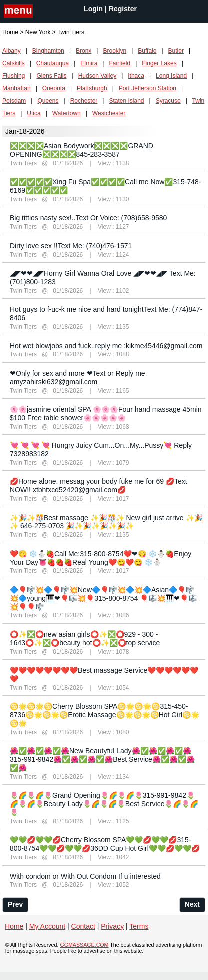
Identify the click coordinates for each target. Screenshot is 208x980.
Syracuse (168, 101)
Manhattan (17, 88)
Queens (48, 101)
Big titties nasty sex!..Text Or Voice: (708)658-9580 (88, 218)
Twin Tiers (23, 163)
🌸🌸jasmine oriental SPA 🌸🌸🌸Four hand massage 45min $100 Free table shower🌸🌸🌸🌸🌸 (106, 414)
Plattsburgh (92, 88)
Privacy (112, 926)
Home (10, 32)
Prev (15, 904)
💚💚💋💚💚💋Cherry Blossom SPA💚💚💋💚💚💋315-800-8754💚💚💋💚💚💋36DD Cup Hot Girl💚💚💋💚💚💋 (105, 844)
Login (93, 9)
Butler (176, 51)
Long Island (171, 76)
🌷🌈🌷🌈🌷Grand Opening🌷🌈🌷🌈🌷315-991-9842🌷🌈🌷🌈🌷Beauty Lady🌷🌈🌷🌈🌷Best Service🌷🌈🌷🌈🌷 (104, 804)
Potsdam (14, 101)
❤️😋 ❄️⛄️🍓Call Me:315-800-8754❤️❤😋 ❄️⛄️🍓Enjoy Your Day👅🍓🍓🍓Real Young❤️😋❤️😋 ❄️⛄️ (101, 558)
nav (18, 12)
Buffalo (147, 51)
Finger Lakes (159, 63)
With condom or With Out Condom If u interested (85, 876)
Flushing (14, 76)
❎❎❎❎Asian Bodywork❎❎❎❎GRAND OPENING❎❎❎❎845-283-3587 (82, 150)
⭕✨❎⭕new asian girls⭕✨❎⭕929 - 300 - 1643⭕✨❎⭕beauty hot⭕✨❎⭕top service (85, 638)
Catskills (14, 63)
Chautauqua (53, 63)
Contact (83, 926)
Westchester (109, 113)
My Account (47, 926)
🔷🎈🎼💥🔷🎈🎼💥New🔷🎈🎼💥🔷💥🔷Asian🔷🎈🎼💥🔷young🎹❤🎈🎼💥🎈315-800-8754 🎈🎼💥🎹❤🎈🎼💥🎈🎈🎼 (103, 598)
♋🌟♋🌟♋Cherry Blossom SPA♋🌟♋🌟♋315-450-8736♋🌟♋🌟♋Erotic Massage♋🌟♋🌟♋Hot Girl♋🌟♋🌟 (105, 715)
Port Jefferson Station (148, 88)
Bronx (84, 51)
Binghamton (48, 51)
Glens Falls (51, 76)
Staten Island (126, 101)
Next (192, 904)
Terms (139, 926)
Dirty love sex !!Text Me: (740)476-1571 (71, 246)
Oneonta (54, 88)
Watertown (67, 113)
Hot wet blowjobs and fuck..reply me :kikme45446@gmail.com (106, 346)
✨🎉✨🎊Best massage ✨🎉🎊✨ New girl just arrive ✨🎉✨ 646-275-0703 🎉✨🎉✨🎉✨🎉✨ (106, 522)
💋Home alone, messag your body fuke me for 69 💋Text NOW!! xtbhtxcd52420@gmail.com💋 (99, 486)
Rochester (84, 101)
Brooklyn (115, 51)
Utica (34, 113)
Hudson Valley (98, 76)
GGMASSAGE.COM (84, 945)
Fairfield (120, 63)
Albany (12, 51)
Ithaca (136, 76)
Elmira (89, 63)
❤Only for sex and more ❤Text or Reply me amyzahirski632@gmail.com (78, 378)
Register (123, 9)
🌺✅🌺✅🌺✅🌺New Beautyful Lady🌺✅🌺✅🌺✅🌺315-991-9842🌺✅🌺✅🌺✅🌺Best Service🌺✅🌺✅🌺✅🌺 (102, 759)
